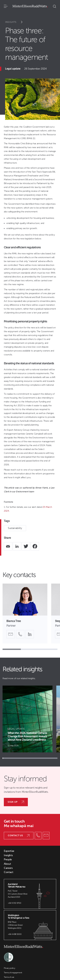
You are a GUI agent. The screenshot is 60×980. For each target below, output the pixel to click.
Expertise (9, 851)
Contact (9, 872)
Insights (16, 22)
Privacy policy (10, 968)
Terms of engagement (13, 973)
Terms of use (9, 977)
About (7, 864)
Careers (8, 868)
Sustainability (15, 528)
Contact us (19, 836)
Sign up (16, 802)
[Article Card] (28, 719)
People (8, 860)
